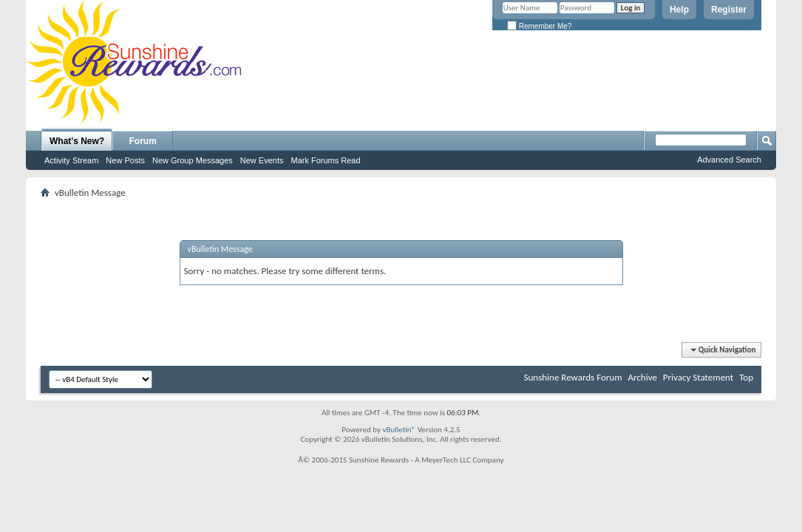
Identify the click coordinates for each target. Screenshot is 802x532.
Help (679, 10)
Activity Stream (71, 160)
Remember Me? (539, 26)
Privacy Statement (698, 377)
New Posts (125, 160)
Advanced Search (729, 160)
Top (746, 377)
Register (729, 10)
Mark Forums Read (325, 160)
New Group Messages (193, 160)
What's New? (77, 141)
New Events (262, 160)
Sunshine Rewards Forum (573, 377)
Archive (642, 377)
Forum (143, 141)
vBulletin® (399, 430)
